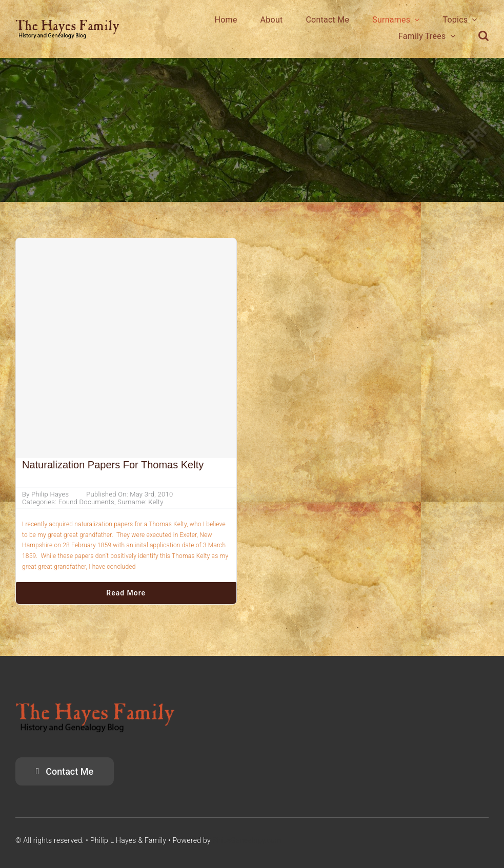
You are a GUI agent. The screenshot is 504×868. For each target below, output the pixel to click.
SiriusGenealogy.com (247, 840)
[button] (483, 36)
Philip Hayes (50, 494)
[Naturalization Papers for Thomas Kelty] (126, 348)
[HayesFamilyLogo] (67, 24)
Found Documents (86, 502)
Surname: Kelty (140, 502)
